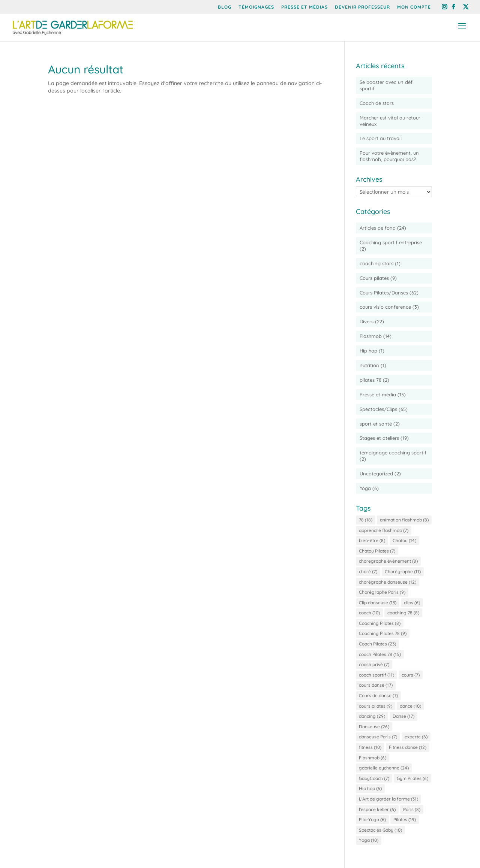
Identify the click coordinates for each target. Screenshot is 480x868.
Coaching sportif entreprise (391, 242)
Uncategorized (376, 474)
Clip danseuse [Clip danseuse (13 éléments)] (378, 603)
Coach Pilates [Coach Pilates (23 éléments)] (377, 644)
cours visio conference (385, 307)
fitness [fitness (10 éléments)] (370, 747)
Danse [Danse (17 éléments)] (403, 716)
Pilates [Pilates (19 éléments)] (405, 819)
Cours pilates (374, 278)
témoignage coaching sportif (393, 453)
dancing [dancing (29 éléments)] (372, 716)
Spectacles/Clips (378, 409)
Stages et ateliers (379, 438)
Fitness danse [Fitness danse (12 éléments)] (408, 747)
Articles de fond (378, 228)
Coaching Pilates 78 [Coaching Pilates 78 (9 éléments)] (383, 633)
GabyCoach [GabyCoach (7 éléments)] (374, 778)
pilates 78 (370, 380)
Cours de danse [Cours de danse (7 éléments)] (378, 695)
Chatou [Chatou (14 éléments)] (404, 540)
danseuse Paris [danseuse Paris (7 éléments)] (378, 737)
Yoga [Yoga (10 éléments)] (369, 840)
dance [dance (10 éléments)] (410, 706)
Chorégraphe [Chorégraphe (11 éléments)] (403, 571)
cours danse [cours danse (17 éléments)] (376, 685)
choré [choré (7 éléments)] (368, 571)
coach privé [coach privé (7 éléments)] (374, 664)
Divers (367, 321)
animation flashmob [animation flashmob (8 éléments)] (404, 520)
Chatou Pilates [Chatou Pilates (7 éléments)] (377, 551)
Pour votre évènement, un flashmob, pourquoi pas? (389, 156)
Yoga (365, 488)
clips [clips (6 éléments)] (412, 603)
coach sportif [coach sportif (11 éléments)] (376, 675)
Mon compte (414, 7)
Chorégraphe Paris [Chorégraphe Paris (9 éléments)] (382, 592)
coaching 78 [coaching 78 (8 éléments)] (403, 613)
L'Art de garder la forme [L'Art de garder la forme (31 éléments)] (388, 799)
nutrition (369, 365)
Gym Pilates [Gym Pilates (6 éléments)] (412, 778)
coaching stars (376, 263)
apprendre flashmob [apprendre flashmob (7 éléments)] (384, 530)
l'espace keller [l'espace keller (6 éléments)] (377, 809)
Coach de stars (377, 103)
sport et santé (376, 424)
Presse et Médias (304, 7)
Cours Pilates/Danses (384, 293)
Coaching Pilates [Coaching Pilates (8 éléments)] (380, 623)
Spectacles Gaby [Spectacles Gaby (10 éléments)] (380, 830)
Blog (225, 7)
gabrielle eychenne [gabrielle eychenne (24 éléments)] (384, 768)
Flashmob (371, 336)
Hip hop (368, 351)
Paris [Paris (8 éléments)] (412, 809)
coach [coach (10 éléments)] (369, 613)
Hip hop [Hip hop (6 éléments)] (370, 788)
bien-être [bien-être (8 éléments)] (372, 540)
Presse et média (378, 394)
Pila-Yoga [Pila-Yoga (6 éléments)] (372, 819)
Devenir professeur (362, 7)
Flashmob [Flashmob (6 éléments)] (373, 758)
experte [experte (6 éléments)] (416, 737)
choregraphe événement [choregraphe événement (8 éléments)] (388, 561)
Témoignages (256, 7)
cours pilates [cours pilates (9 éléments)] (376, 706)
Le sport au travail (381, 138)
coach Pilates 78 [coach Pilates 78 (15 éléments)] (380, 654)
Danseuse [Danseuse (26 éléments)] (374, 727)
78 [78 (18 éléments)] (366, 520)
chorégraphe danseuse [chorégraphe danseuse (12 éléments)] (388, 582)
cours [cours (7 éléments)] (411, 675)
